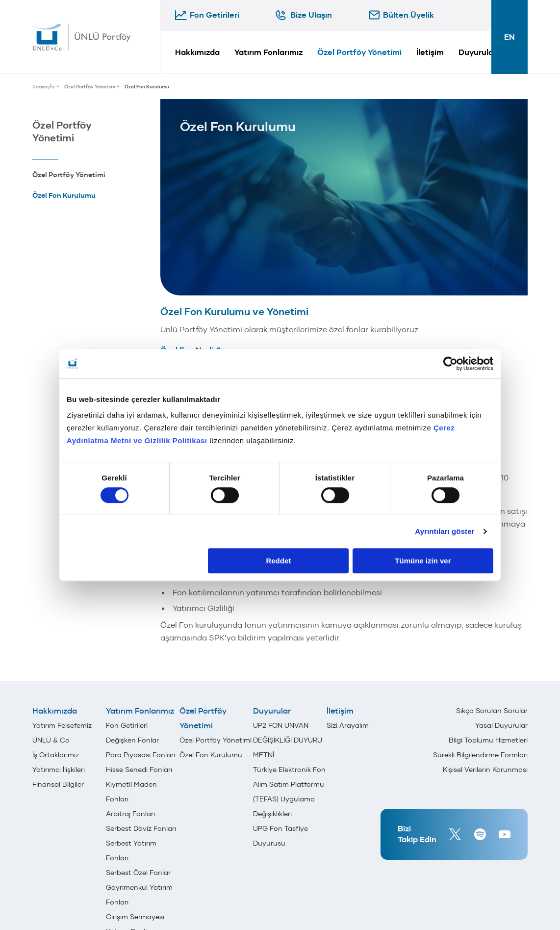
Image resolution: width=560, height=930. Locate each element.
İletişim (430, 52)
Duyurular (477, 52)
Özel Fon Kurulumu (147, 87)
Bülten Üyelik (408, 15)
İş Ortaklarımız (56, 755)
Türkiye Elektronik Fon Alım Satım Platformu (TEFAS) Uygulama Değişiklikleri (289, 792)
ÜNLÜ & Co (51, 740)
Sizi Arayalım (348, 725)
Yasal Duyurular (501, 725)
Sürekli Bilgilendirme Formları (480, 755)
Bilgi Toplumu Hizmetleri (488, 740)
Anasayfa (43, 87)
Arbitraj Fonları (130, 814)
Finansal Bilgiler (58, 784)
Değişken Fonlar (132, 740)
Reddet (278, 561)
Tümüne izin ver (423, 561)
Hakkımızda (197, 52)
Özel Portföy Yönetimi (359, 52)
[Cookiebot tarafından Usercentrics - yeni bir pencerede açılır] (450, 364)
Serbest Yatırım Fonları (131, 850)
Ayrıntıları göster (445, 531)
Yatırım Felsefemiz (62, 725)
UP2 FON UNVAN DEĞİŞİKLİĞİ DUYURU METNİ (288, 740)
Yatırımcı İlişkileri (59, 770)
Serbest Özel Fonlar (138, 873)
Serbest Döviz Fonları (141, 828)
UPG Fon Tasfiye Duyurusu (280, 836)
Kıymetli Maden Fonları (131, 792)
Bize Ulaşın (311, 15)
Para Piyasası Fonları (140, 755)
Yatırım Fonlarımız (268, 52)
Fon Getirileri (215, 15)
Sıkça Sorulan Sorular (492, 711)
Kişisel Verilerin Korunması (485, 770)
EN (509, 37)
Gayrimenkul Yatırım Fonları (139, 895)
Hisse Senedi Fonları (139, 770)
